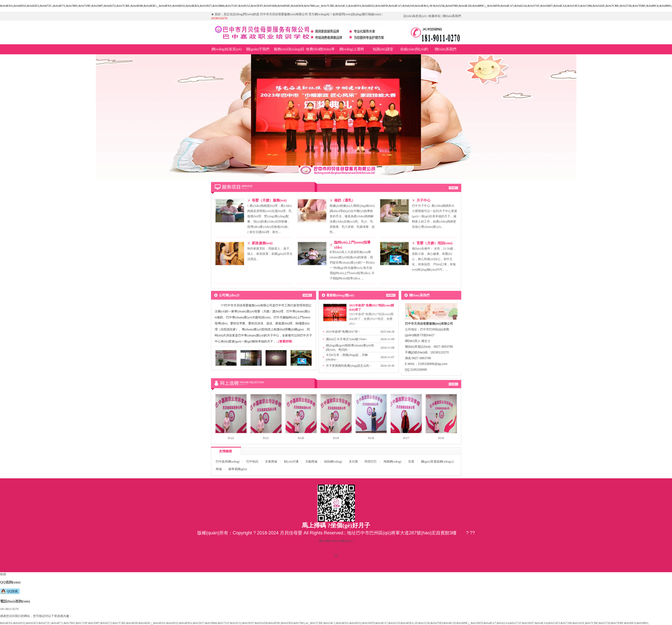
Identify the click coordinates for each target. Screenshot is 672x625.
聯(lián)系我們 (452, 16)
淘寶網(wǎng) (392, 462)
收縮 (3, 574)
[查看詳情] (285, 341)
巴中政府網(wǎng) (228, 462)
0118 (371, 438)
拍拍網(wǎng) (333, 462)
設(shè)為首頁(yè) (415, 16)
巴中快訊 (252, 462)
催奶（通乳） (345, 200)
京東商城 (271, 462)
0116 (441, 438)
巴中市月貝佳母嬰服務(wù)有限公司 (336, 117)
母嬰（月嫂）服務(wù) (269, 200)
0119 (336, 438)
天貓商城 (311, 462)
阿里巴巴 (371, 462)
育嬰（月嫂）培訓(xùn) (434, 243)
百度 (411, 462)
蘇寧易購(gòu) (238, 469)
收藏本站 (434, 16)
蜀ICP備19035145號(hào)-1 (336, 541)
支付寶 (353, 462)
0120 (301, 438)
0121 (266, 438)
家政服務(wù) (262, 243)
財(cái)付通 (291, 462)
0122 (231, 438)
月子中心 (423, 200)
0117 (406, 438)
